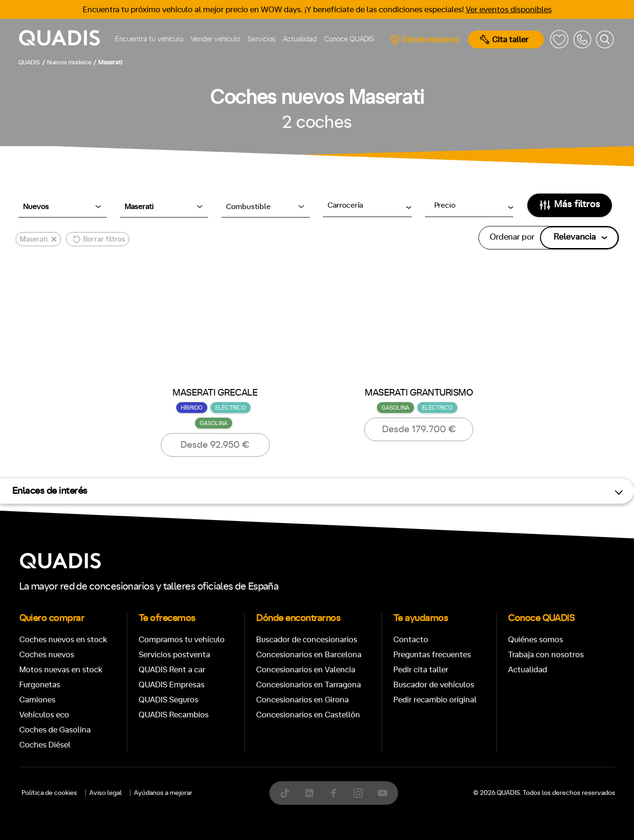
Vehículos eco (44, 715)
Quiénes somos (536, 640)
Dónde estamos (424, 39)
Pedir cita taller (421, 670)
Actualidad (300, 39)
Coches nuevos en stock (63, 640)
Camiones (37, 700)
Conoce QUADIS (349, 39)
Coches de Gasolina (55, 730)
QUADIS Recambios (174, 715)
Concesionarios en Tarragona (309, 685)
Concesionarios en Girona (302, 700)
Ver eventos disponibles (509, 10)
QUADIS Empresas (172, 685)
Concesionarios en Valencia (306, 670)
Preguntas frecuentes (432, 655)
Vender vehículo (215, 39)
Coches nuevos (47, 655)
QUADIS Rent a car (172, 670)
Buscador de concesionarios (307, 640)
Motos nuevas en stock (61, 670)
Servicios (262, 39)
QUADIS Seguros (168, 700)
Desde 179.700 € (419, 429)
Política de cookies (49, 793)
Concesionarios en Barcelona (309, 655)
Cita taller (504, 39)
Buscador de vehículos (434, 685)
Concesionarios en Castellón (308, 715)
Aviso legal (106, 793)
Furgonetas (40, 685)
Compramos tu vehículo (182, 640)
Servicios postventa (174, 655)
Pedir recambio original (435, 700)
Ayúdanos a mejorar (163, 793)
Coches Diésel (45, 745)
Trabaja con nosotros (546, 655)
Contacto (411, 640)
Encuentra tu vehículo (149, 39)
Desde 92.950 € (215, 445)
